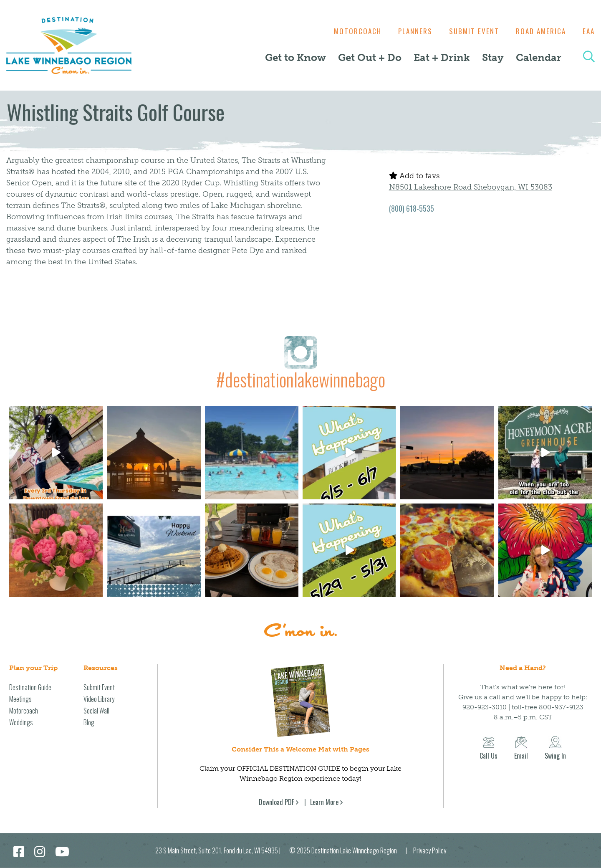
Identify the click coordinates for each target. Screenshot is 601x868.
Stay (493, 57)
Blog (89, 722)
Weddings (21, 722)
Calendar (539, 57)
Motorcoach (349, 31)
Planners (409, 31)
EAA (589, 31)
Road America (539, 31)
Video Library (99, 699)
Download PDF (277, 802)
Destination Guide (30, 687)
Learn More (324, 802)
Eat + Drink (442, 57)
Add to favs (414, 176)
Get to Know (295, 57)
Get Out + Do (370, 57)
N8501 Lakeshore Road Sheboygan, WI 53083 (471, 187)
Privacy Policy (430, 850)
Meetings (20, 699)
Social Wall (96, 711)
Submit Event (470, 31)
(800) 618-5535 (412, 208)
